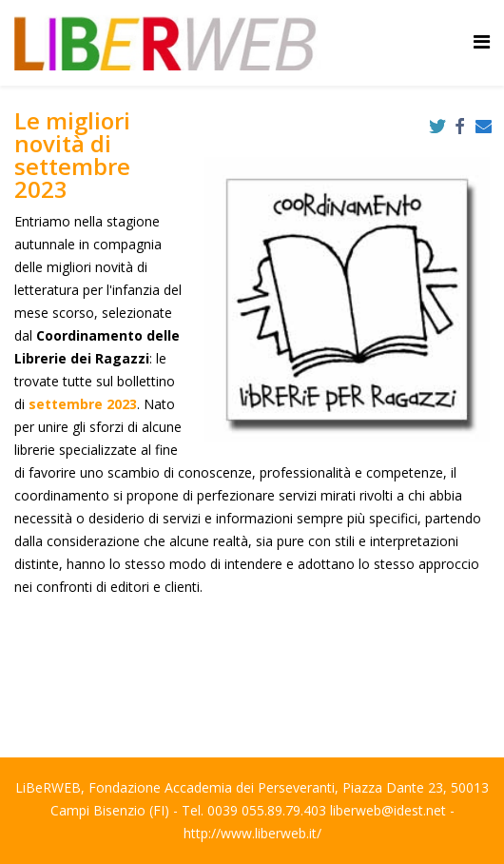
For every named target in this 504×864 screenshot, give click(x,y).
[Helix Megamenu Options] (482, 41)
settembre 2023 (83, 404)
